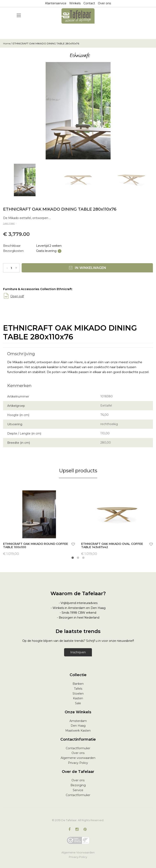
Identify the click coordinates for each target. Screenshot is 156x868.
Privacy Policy (78, 763)
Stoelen (78, 694)
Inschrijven (78, 652)
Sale (78, 703)
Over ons (104, 3)
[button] (73, 545)
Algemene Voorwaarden (78, 852)
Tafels (78, 689)
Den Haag (78, 726)
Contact (89, 3)
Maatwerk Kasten (78, 731)
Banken (78, 684)
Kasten (78, 698)
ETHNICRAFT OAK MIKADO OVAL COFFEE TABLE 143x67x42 (112, 546)
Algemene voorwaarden (78, 758)
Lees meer (10, 223)
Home (7, 43)
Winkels (75, 3)
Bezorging (78, 785)
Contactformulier (78, 748)
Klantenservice (56, 3)
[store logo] (78, 16)
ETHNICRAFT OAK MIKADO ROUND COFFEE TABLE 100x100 (36, 546)
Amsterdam (78, 721)
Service (78, 790)
